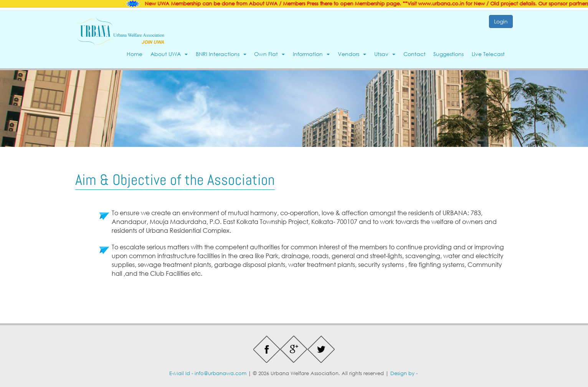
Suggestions (448, 54)
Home (135, 54)
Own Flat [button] (269, 54)
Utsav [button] (385, 54)
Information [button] (311, 54)
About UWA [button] (169, 54)
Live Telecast (488, 54)
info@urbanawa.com (220, 373)
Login (501, 21)
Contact (415, 54)
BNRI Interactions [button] (221, 54)
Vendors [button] (352, 54)
